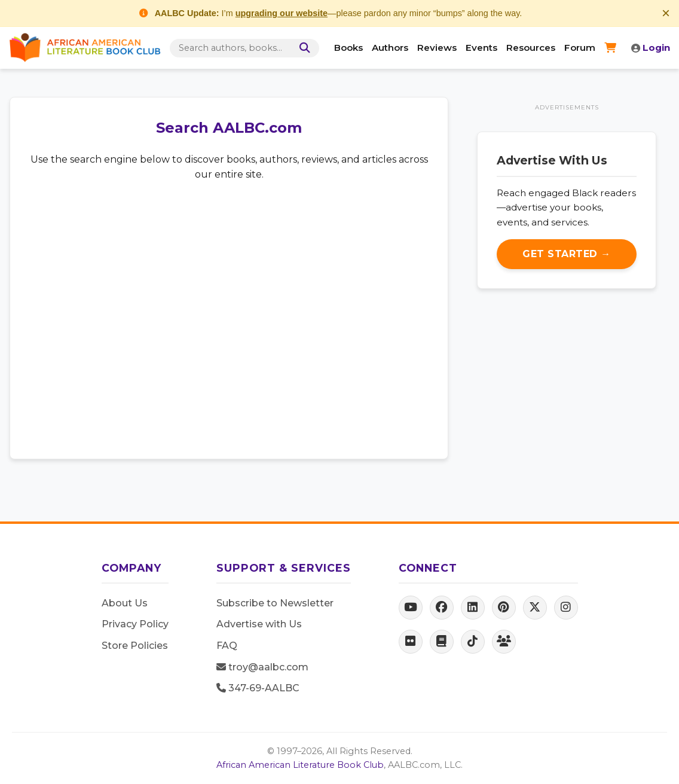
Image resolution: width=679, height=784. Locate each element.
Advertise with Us (259, 624)
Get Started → (567, 254)
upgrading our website (282, 13)
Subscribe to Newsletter (275, 603)
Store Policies (135, 646)
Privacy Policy (135, 624)
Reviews (437, 48)
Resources (531, 48)
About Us (125, 603)
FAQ (227, 646)
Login (651, 48)
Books (348, 48)
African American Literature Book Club (300, 765)
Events (481, 48)
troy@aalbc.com (262, 667)
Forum (580, 48)
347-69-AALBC (258, 688)
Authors (390, 48)
